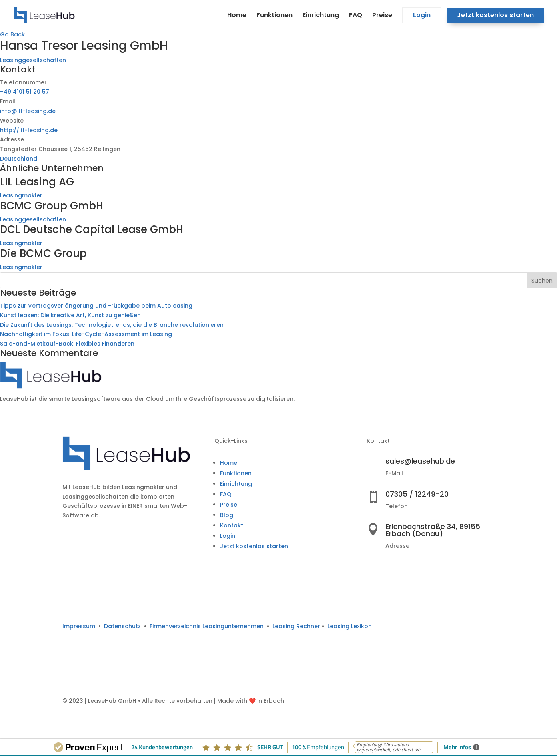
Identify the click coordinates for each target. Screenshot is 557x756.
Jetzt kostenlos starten (495, 16)
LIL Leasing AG (37, 182)
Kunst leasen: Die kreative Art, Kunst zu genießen (70, 315)
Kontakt (232, 525)
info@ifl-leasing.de (28, 111)
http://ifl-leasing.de (29, 130)
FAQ (356, 16)
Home (237, 16)
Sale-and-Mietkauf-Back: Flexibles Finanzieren (67, 344)
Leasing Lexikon (350, 626)
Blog (227, 515)
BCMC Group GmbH (52, 206)
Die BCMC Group (43, 253)
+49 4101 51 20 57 (25, 92)
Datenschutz (122, 626)
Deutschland (19, 159)
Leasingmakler (21, 195)
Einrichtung (321, 16)
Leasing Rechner (296, 626)
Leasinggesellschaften (33, 60)
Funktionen (274, 16)
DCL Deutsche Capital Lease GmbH (92, 229)
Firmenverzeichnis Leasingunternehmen (208, 626)
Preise (382, 16)
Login (422, 16)
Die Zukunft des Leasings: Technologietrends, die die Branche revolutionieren (112, 325)
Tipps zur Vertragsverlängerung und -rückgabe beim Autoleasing (96, 306)
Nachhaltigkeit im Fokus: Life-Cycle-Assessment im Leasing (86, 334)
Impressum (79, 626)
